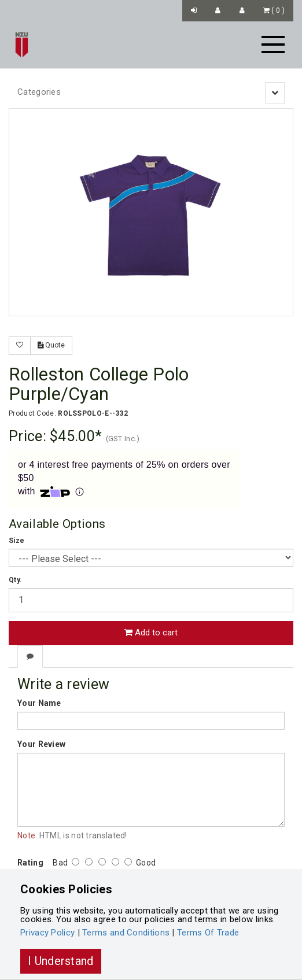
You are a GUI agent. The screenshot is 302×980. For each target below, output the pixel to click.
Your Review (41, 744)
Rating (30, 863)
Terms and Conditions (126, 933)
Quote (51, 345)
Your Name (39, 703)
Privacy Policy (47, 933)
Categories (39, 92)
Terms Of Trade (208, 933)
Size (16, 541)
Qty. (15, 580)
